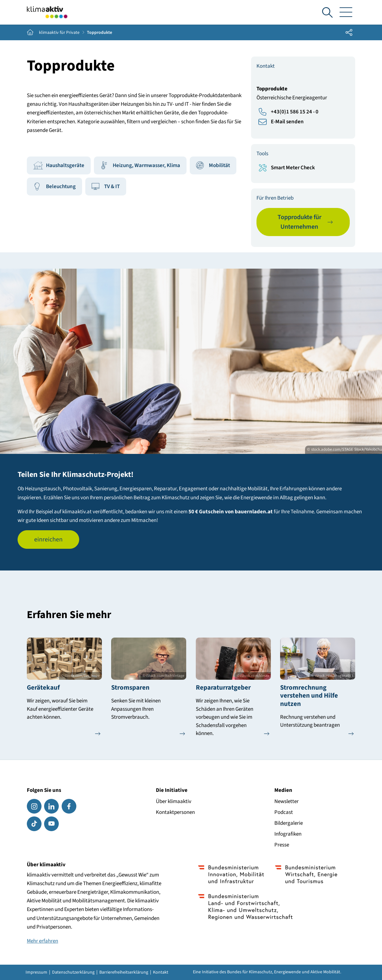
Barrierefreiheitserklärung (124, 972)
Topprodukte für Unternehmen (299, 222)
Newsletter (286, 801)
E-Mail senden (287, 122)
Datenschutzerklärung (73, 972)
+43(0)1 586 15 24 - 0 (295, 112)
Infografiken (288, 834)
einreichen (48, 540)
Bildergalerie (289, 823)
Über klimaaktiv (174, 801)
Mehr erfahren (42, 941)
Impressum (36, 972)
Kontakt (161, 972)
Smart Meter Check (293, 168)
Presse (282, 845)
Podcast (284, 812)
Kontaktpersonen (175, 812)
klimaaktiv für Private (59, 33)
